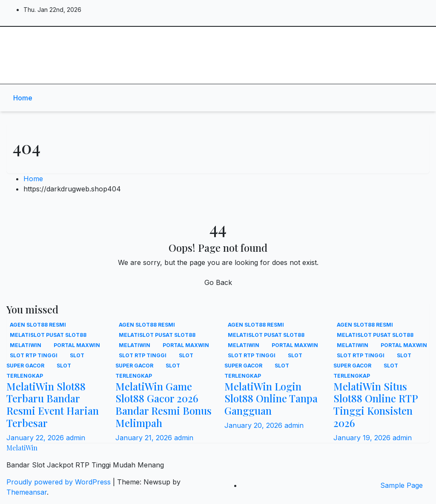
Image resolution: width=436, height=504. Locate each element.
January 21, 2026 (145, 438)
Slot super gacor (45, 360)
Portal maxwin (77, 345)
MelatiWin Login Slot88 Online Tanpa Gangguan (271, 399)
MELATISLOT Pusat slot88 (48, 335)
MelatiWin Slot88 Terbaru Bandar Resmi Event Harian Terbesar (53, 404)
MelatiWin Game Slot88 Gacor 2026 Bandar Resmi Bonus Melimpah (163, 404)
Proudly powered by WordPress (60, 482)
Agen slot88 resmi (38, 325)
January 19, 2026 (363, 438)
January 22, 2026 (36, 438)
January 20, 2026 (254, 425)
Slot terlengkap (39, 371)
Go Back (218, 282)
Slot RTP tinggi (34, 355)
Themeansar (27, 492)
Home (23, 98)
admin (76, 438)
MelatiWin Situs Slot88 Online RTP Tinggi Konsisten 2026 (376, 404)
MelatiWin (42, 38)
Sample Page (402, 485)
